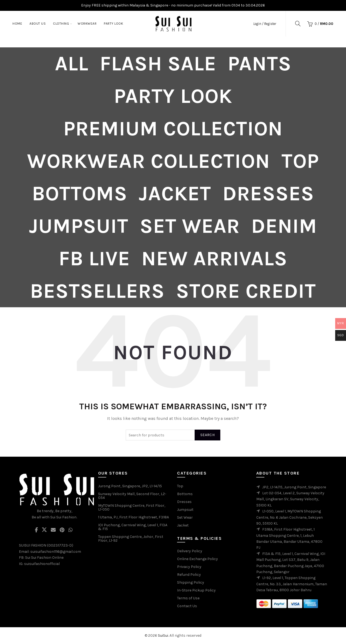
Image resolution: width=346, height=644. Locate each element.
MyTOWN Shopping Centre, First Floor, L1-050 (132, 507)
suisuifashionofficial (42, 564)
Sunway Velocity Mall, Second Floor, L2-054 (132, 496)
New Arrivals (214, 259)
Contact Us (187, 606)
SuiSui (163, 635)
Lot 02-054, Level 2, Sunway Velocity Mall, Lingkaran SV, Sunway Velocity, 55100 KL (290, 499)
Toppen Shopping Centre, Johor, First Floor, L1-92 (131, 539)
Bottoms (80, 194)
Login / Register (265, 24)
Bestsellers (97, 291)
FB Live (94, 259)
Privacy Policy (189, 567)
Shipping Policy (191, 582)
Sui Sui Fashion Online (44, 558)
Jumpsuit (79, 226)
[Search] (298, 24)
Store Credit (246, 291)
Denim (284, 226)
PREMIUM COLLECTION (173, 129)
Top (300, 161)
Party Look (113, 24)
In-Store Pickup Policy (196, 590)
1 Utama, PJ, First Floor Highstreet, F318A (134, 517)
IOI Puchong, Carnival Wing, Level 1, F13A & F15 (133, 527)
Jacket (175, 194)
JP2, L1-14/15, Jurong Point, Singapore (294, 487)
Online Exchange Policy (197, 559)
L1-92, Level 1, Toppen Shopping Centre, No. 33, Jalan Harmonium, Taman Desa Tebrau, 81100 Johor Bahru (292, 584)
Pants (259, 64)
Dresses (268, 194)
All (72, 64)
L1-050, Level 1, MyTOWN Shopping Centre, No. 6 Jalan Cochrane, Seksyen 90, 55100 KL (290, 517)
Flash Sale (158, 64)
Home (17, 24)
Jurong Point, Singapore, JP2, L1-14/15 (130, 486)
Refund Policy (189, 575)
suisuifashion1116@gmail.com (56, 552)
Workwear (87, 24)
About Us (38, 24)
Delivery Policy (190, 551)
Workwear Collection (149, 161)
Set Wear (190, 226)
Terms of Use (188, 598)
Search (207, 435)
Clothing (61, 24)
